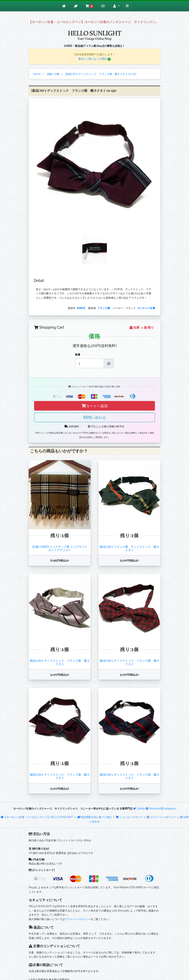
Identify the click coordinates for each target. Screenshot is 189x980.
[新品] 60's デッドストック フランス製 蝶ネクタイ (60, 662)
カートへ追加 (94, 406)
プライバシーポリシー (161, 817)
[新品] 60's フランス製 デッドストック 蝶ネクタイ (129, 548)
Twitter (139, 808)
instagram (168, 808)
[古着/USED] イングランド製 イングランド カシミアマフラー (61, 548)
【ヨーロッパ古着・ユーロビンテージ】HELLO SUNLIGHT (37, 817)
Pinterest (153, 808)
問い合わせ (94, 417)
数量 (78, 354)
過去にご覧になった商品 (94, 59)
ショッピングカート (129, 817)
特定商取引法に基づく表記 (94, 817)
